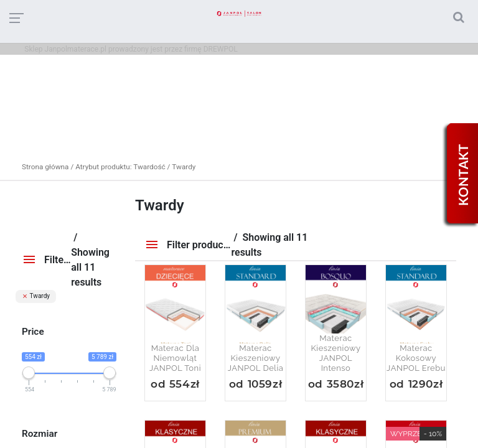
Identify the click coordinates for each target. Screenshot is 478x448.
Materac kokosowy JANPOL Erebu (416, 358)
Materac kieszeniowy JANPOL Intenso (335, 353)
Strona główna (45, 167)
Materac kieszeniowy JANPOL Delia (256, 358)
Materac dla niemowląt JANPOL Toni (175, 358)
